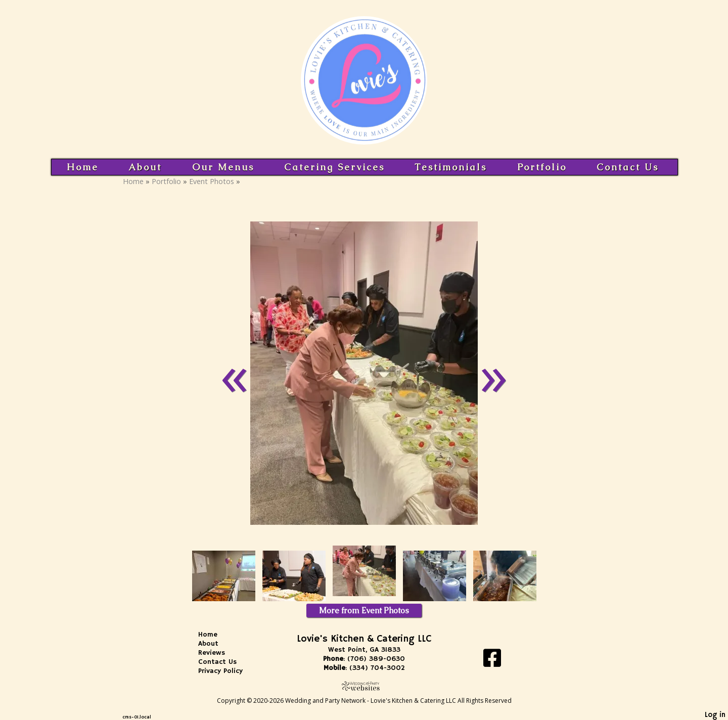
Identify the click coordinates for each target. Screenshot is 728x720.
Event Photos (212, 181)
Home (83, 167)
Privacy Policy (228, 671)
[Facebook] (492, 662)
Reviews (219, 653)
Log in (715, 715)
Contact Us (628, 167)
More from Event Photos (364, 611)
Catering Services (334, 167)
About (145, 167)
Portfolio (542, 167)
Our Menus (223, 167)
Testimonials (451, 167)
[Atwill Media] (364, 686)
